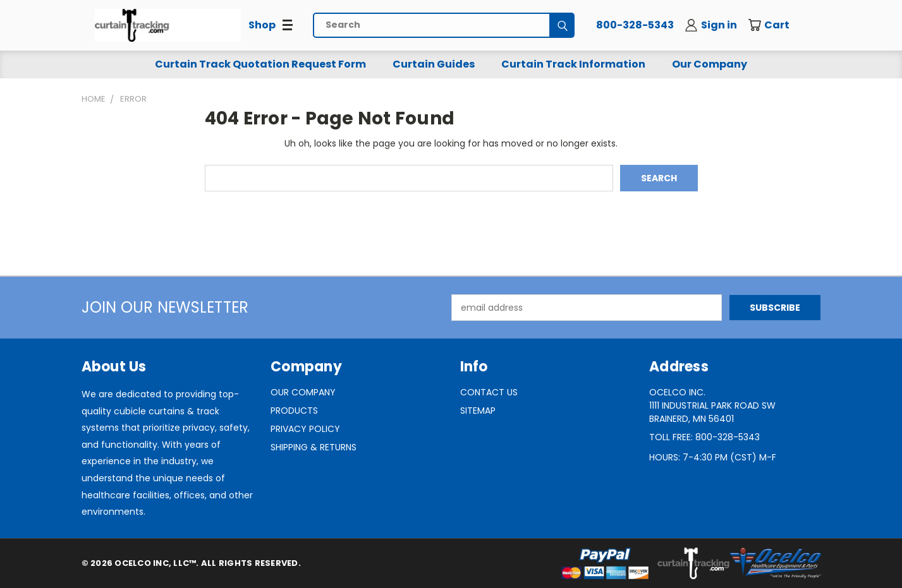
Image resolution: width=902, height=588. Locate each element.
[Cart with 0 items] (777, 25)
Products (294, 411)
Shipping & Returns (314, 447)
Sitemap (478, 411)
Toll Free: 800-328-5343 (704, 437)
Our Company (710, 64)
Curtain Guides (434, 64)
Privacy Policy (305, 429)
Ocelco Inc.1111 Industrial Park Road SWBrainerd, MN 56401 (712, 405)
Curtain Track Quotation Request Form (260, 64)
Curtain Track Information (573, 64)
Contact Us (489, 392)
